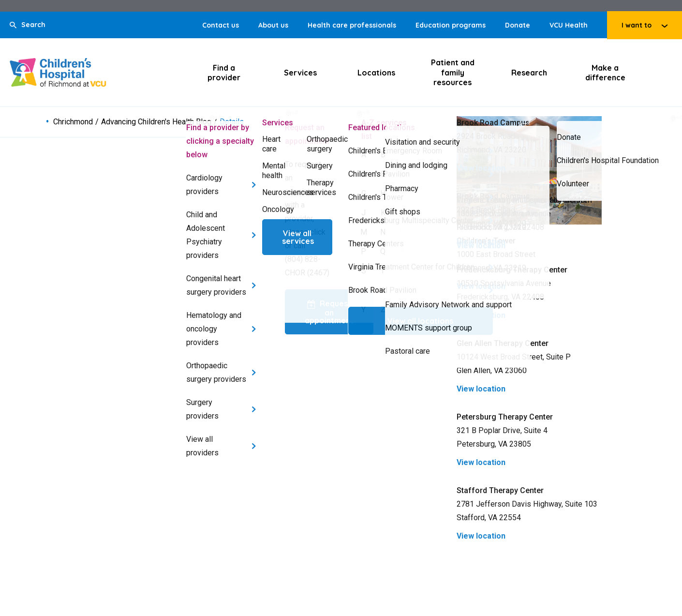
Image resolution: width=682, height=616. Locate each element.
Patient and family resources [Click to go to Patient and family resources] (453, 72)
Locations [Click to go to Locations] (376, 73)
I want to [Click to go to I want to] (637, 25)
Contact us (221, 25)
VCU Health (569, 25)
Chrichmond (73, 122)
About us (273, 25)
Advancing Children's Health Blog (156, 122)
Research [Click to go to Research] (529, 73)
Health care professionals (352, 25)
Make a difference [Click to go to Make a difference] (605, 73)
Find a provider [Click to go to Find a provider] (224, 73)
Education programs (451, 25)
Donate (518, 25)
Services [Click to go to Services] (300, 73)
